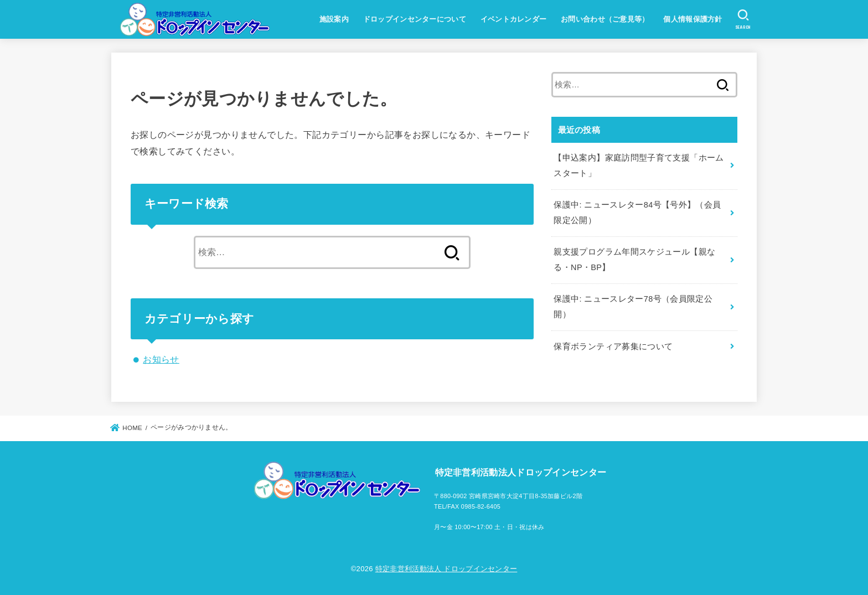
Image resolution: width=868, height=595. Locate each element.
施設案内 (334, 19)
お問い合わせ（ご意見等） (605, 19)
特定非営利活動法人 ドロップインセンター (446, 569)
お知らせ (161, 359)
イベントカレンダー (514, 19)
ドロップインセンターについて (415, 19)
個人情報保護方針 (693, 19)
